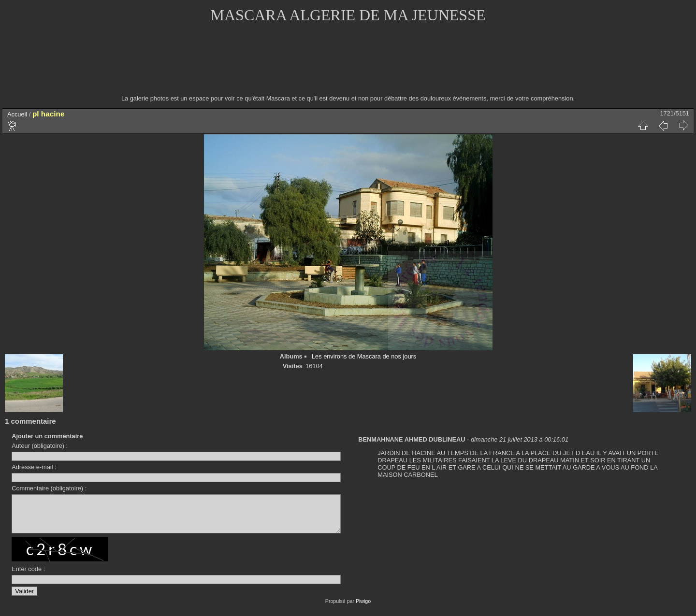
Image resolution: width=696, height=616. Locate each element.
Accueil (17, 114)
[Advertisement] (348, 65)
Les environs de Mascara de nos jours (364, 356)
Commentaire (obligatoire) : (49, 488)
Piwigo (363, 608)
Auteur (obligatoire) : (40, 446)
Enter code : (28, 576)
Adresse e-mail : (34, 467)
